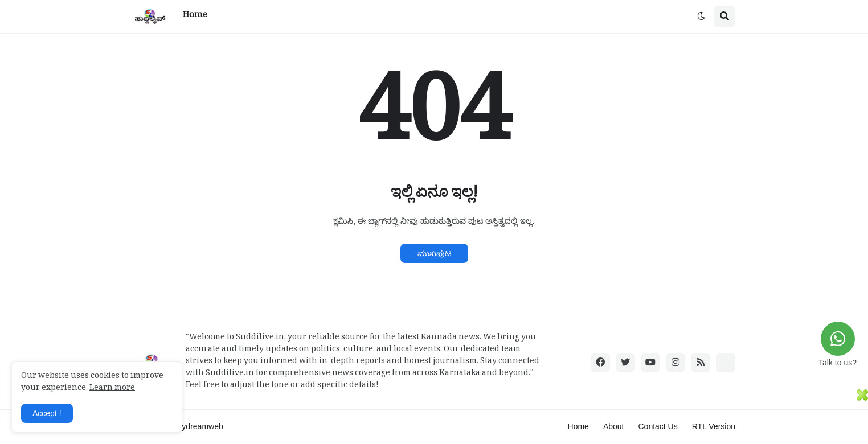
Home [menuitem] (195, 16)
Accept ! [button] (47, 413)
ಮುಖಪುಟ (434, 253)
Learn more (112, 389)
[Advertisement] (428, 415)
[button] (701, 17)
